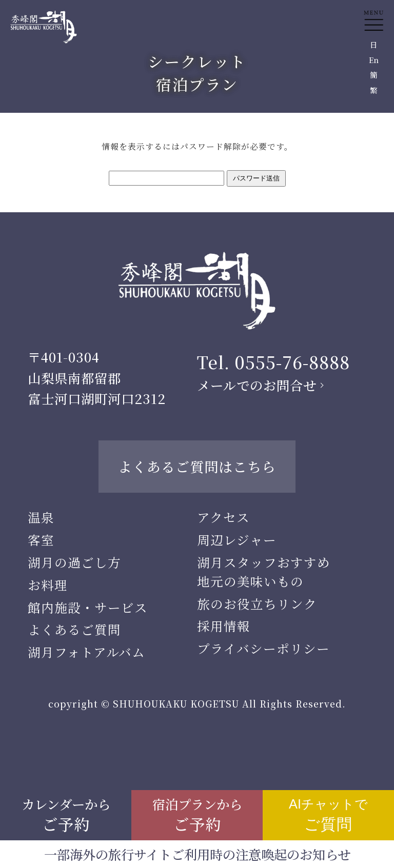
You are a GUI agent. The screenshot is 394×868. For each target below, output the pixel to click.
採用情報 (224, 626)
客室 (41, 540)
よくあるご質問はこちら (197, 466)
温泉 (41, 517)
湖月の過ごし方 (74, 562)
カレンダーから (66, 815)
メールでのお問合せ (257, 385)
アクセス (223, 517)
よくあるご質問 (74, 629)
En (374, 60)
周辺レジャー (237, 540)
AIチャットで (328, 815)
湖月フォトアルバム (86, 652)
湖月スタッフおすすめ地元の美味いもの (264, 572)
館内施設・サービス (88, 607)
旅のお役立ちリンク (257, 604)
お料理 (48, 585)
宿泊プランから (197, 815)
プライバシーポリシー (263, 648)
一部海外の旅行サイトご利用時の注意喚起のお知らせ (197, 854)
